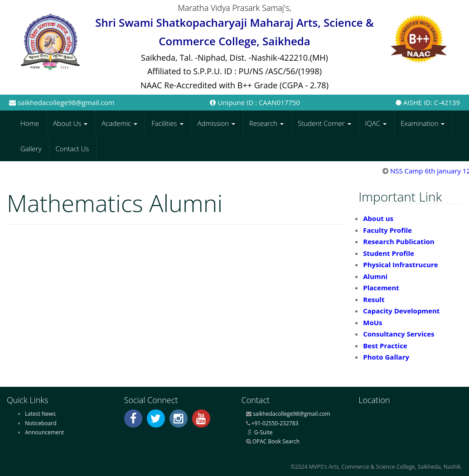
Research (266, 123)
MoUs (372, 322)
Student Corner (324, 123)
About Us (70, 123)
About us (378, 218)
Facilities (167, 123)
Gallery (31, 149)
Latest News (40, 414)
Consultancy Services (399, 334)
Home (30, 123)
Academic (119, 123)
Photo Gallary (386, 357)
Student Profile (389, 253)
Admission (217, 123)
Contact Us (73, 149)
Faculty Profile (387, 230)
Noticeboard (41, 423)
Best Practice (385, 346)
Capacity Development (401, 311)
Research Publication (399, 241)
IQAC (376, 123)
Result (374, 299)
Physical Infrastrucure (400, 264)
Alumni (375, 276)
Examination (423, 123)
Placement (381, 288)
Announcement (44, 432)
